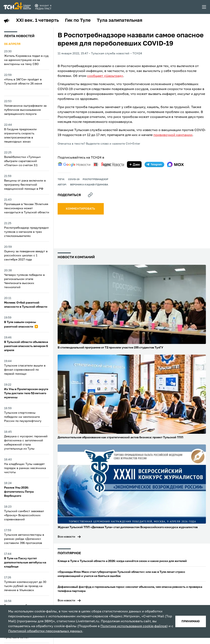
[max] (175, 164)
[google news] (74, 164)
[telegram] (154, 164)
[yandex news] (109, 164)
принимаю (191, 621)
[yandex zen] (134, 164)
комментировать (81, 209)
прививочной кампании (173, 135)
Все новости (66, 537)
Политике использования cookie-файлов (134, 626)
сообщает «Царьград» (105, 76)
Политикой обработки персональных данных (45, 631)
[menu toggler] (204, 7)
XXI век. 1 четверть (37, 21)
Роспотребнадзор (95, 179)
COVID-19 (74, 179)
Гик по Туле (78, 21)
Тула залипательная (120, 21)
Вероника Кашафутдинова (89, 185)
